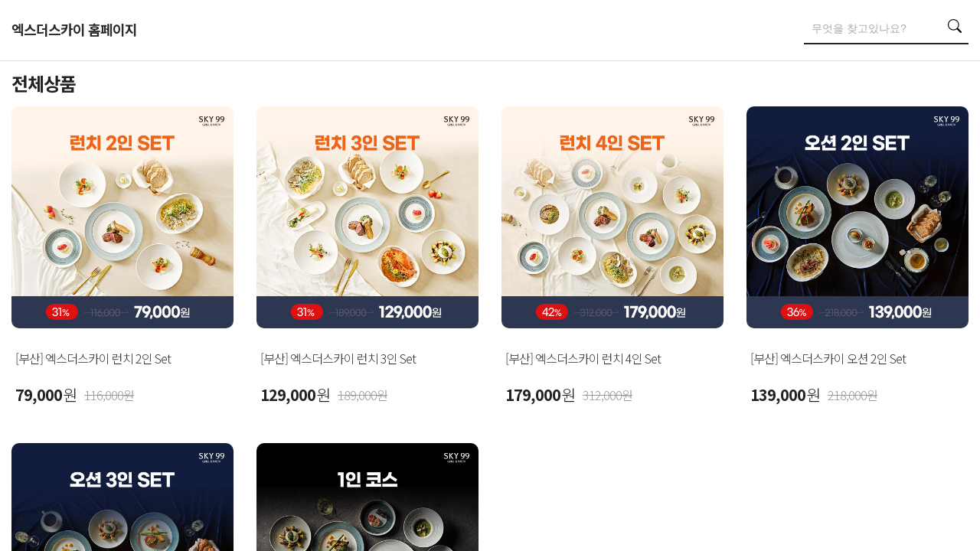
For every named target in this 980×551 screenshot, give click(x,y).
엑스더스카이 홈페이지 (74, 29)
